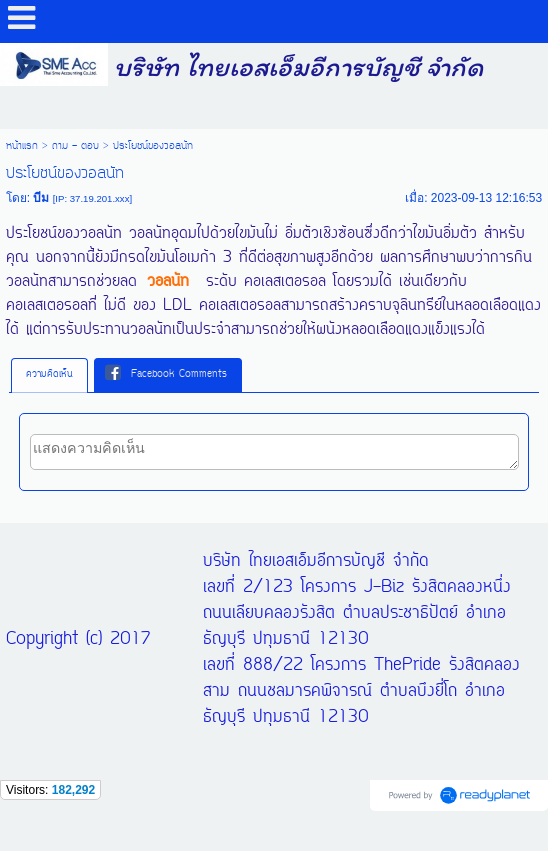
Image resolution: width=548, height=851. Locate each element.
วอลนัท (168, 282)
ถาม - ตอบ (75, 146)
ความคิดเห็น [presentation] (49, 374)
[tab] (49, 375)
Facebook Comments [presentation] (166, 374)
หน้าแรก (22, 146)
